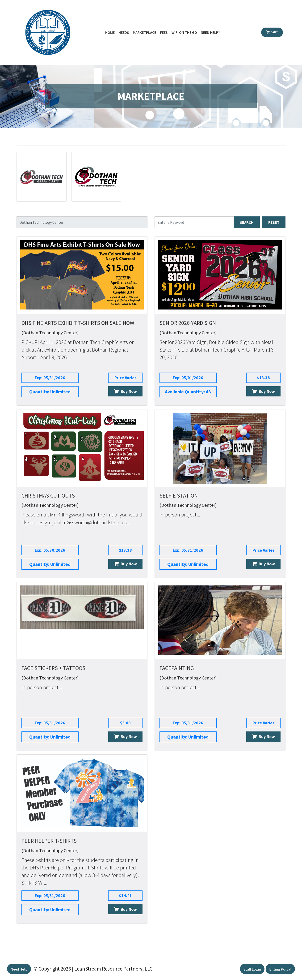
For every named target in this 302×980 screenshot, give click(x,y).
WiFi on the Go (184, 32)
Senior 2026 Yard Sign (188, 323)
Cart (272, 32)
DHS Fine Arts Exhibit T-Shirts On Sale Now (78, 323)
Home (110, 32)
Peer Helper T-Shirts (49, 841)
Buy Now (125, 391)
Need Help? (210, 32)
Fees (164, 32)
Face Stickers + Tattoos (53, 668)
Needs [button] (124, 32)
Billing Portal (280, 969)
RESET (274, 222)
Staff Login (252, 969)
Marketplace (145, 32)
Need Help (19, 969)
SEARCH (247, 222)
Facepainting (177, 668)
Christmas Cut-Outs (48, 496)
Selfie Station (179, 496)
